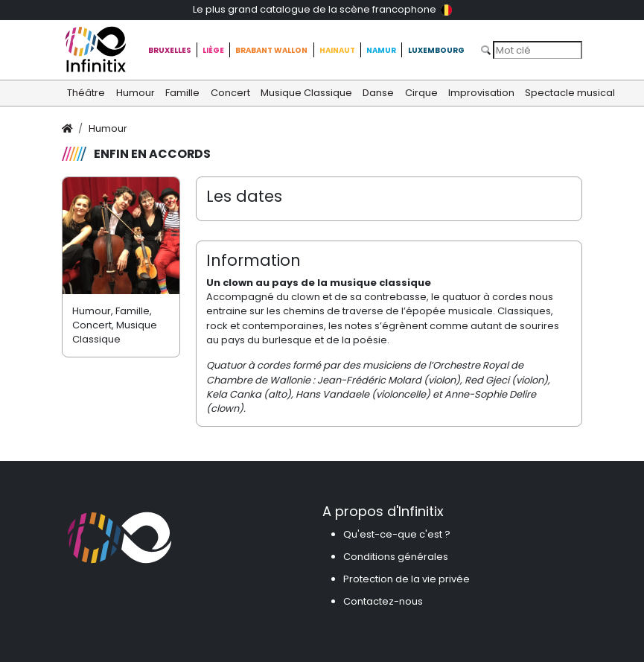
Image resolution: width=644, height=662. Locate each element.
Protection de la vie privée (407, 579)
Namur (381, 50)
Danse (378, 93)
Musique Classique (306, 93)
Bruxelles (170, 50)
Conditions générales (396, 557)
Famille (182, 93)
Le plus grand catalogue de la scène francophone (322, 9)
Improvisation (481, 93)
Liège (213, 50)
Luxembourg (436, 50)
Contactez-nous (383, 601)
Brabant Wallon (271, 50)
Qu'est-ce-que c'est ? (397, 534)
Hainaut (337, 50)
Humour (136, 93)
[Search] (538, 50)
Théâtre (86, 93)
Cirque (421, 93)
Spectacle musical (570, 93)
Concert (230, 93)
